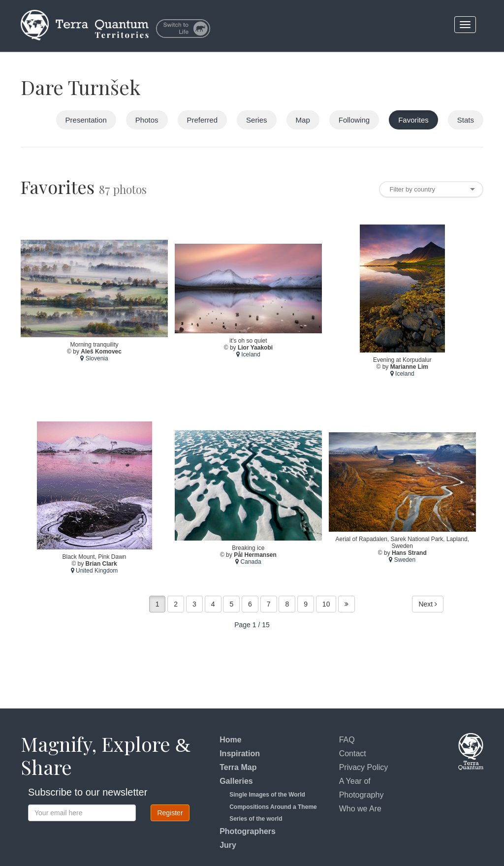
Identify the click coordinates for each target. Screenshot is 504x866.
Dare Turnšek (80, 87)
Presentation (86, 120)
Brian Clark (101, 564)
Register (170, 813)
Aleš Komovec (101, 352)
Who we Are (360, 809)
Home (230, 740)
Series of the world (256, 819)
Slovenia (94, 358)
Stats (466, 120)
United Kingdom (94, 571)
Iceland (248, 355)
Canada (248, 562)
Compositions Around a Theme (273, 807)
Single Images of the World (267, 795)
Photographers (248, 831)
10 (326, 604)
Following (354, 120)
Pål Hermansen (255, 555)
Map (303, 120)
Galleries (236, 781)
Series (257, 120)
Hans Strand (409, 553)
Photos (147, 120)
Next (428, 604)
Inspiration (240, 754)
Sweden (402, 560)
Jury (228, 845)
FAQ (347, 740)
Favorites (413, 120)
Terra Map (238, 767)
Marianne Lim (409, 367)
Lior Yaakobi (255, 348)
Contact (353, 754)
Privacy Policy (364, 767)
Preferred (203, 120)
